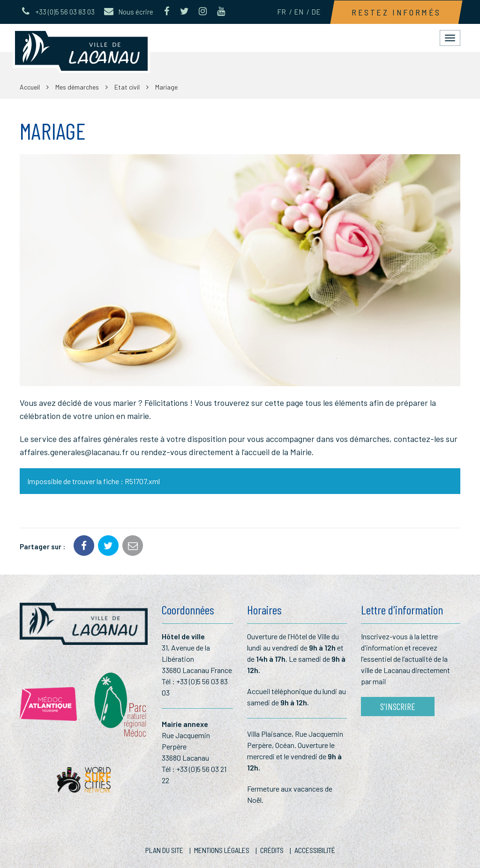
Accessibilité (315, 850)
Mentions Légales (222, 850)
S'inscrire (398, 706)
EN (299, 12)
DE (316, 12)
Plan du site (164, 850)
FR (281, 12)
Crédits (272, 850)
